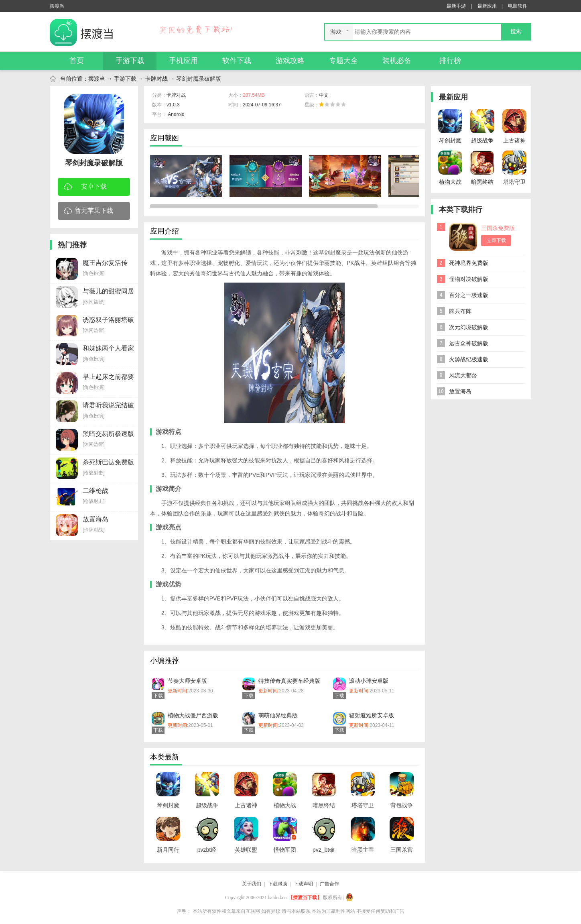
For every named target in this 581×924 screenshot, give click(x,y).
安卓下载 (85, 187)
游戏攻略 (290, 61)
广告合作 (329, 884)
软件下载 (237, 61)
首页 (77, 61)
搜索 (516, 32)
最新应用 (487, 6)
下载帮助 (278, 884)
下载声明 (303, 884)
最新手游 (456, 6)
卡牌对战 (156, 79)
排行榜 (450, 61)
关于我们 (252, 884)
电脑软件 (518, 6)
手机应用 (183, 61)
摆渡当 (97, 79)
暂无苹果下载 (88, 211)
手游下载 (130, 61)
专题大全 (343, 61)
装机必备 (397, 61)
